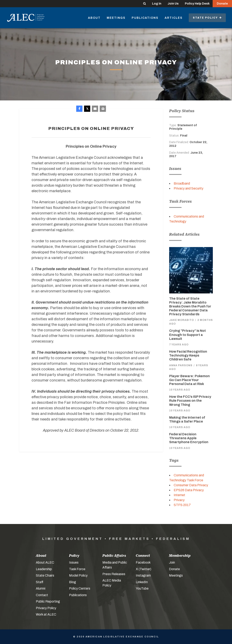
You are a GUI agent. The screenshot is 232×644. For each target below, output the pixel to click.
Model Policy (78, 575)
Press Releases (114, 574)
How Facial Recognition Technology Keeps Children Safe (188, 355)
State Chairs (45, 575)
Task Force (77, 569)
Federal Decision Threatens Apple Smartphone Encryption (189, 438)
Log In (157, 4)
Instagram (143, 575)
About (94, 18)
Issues (74, 562)
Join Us (173, 4)
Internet (179, 495)
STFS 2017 (182, 505)
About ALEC (45, 562)
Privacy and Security (189, 188)
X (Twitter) (144, 569)
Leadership (44, 569)
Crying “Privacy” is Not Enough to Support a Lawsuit (187, 335)
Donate (222, 4)
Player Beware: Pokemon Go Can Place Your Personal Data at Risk (189, 380)
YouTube (142, 588)
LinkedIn (142, 582)
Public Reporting (48, 601)
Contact (42, 595)
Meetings (116, 18)
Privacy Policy (46, 608)
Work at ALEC (46, 614)
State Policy (207, 18)
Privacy (179, 500)
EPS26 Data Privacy (189, 490)
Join (172, 562)
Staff (40, 582)
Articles (174, 18)
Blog (73, 582)
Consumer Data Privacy (191, 485)
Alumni (41, 588)
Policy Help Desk (197, 4)
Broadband (182, 183)
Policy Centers (80, 588)
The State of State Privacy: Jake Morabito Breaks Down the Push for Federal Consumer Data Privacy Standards (190, 306)
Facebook (143, 562)
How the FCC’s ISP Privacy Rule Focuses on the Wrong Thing (190, 401)
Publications (145, 18)
